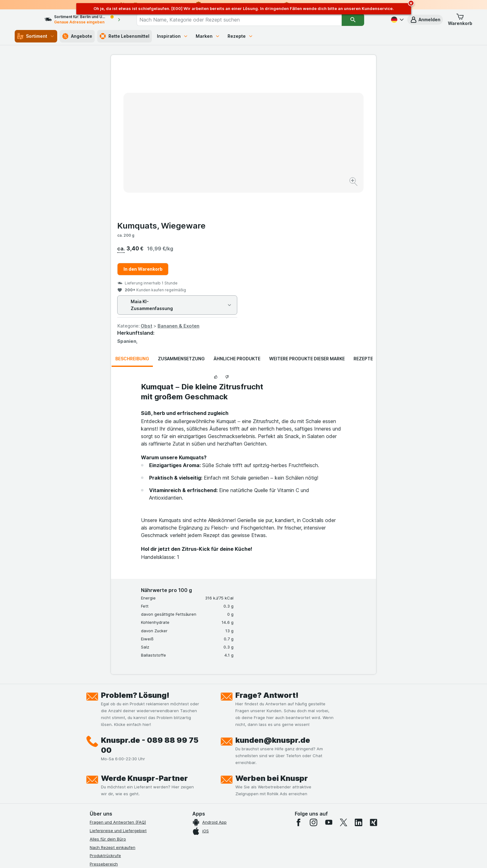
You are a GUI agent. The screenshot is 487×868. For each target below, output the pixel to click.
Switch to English (255, 830)
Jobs (94, 730)
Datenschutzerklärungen (114, 739)
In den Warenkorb (276, 119)
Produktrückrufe (105, 705)
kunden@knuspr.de (273, 590)
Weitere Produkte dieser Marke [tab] (307, 208)
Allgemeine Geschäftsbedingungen (124, 747)
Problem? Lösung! (135, 545)
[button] (425, 20)
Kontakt (97, 722)
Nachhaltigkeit (104, 772)
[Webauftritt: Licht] (240, 856)
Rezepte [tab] (363, 208)
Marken (208, 36)
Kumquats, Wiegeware (294, 75)
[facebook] (299, 672)
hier (194, 814)
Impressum (100, 756)
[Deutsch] (397, 20)
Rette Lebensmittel (125, 36)
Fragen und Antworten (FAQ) (118, 672)
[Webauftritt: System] (212, 856)
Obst (279, 176)
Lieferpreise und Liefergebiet (118, 680)
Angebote (77, 36)
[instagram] (314, 672)
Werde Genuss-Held (109, 764)
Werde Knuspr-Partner (144, 628)
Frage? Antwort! (267, 545)
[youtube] (329, 672)
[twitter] (344, 672)
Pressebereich (104, 714)
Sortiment (36, 36)
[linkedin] (359, 672)
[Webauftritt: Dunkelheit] (272, 856)
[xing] (374, 672)
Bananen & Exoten (311, 176)
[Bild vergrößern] (221, 163)
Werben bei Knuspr (272, 628)
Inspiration (173, 36)
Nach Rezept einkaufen (113, 697)
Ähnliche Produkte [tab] (237, 208)
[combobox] (250, 20)
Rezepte (240, 36)
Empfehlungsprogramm (112, 781)
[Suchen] (364, 20)
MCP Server (101, 789)
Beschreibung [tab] (132, 208)
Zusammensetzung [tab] (181, 208)
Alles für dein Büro (108, 689)
